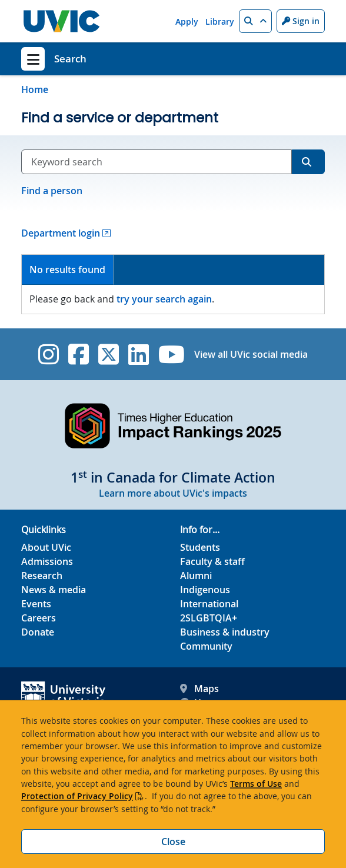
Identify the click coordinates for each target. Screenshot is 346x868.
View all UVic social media (251, 354)
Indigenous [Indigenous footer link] (205, 590)
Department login (61, 233)
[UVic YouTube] (172, 354)
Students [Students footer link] (200, 547)
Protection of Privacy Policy (77, 796)
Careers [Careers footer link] (39, 618)
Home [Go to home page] (35, 89)
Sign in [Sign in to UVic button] (301, 21)
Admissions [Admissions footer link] (47, 561)
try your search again (164, 299)
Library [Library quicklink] (220, 21)
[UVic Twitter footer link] (109, 354)
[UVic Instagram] (49, 354)
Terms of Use (256, 784)
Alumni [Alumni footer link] (196, 576)
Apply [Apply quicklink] (187, 21)
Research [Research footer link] (42, 576)
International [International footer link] (209, 604)
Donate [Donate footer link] (38, 632)
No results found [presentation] (67, 270)
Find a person (52, 191)
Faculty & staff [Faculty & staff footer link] (212, 561)
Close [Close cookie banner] (173, 842)
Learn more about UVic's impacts (173, 493)
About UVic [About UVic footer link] (46, 547)
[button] (255, 21)
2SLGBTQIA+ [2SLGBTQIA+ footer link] (209, 618)
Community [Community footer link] (206, 646)
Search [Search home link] (70, 59)
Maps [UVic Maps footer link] (199, 689)
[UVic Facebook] (79, 354)
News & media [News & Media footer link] (54, 590)
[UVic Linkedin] (139, 354)
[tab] (68, 270)
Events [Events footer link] (36, 604)
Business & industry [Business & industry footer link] (225, 632)
